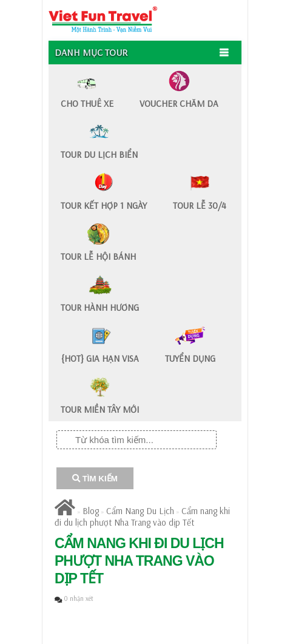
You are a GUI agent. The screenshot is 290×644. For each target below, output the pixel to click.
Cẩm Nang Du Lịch (140, 511)
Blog (91, 511)
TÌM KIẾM (95, 479)
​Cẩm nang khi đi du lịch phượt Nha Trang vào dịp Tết (142, 517)
